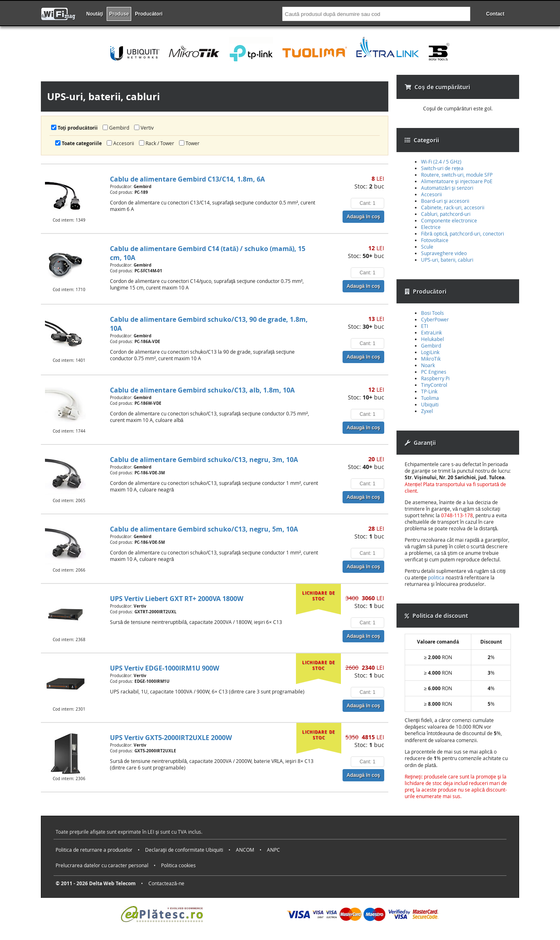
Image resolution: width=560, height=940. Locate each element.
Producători (149, 14)
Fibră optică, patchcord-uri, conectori (463, 233)
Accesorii (120, 143)
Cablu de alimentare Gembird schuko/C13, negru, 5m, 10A (204, 529)
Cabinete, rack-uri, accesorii (453, 207)
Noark (428, 365)
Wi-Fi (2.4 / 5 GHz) (441, 162)
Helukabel (432, 339)
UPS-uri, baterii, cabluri (447, 260)
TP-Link (429, 391)
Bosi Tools (432, 313)
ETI (424, 326)
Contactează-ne (166, 883)
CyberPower (435, 319)
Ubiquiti (430, 404)
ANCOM (245, 850)
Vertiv (144, 128)
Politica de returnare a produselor (94, 850)
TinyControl (434, 385)
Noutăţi (95, 14)
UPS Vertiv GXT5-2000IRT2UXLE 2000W (171, 738)
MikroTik (431, 359)
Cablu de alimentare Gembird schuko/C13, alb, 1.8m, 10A (202, 390)
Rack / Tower (157, 143)
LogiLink (430, 352)
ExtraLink (431, 332)
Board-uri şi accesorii (445, 201)
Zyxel (427, 411)
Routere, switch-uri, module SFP (457, 175)
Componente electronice (449, 220)
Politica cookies (178, 865)
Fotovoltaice (435, 240)
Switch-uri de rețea (442, 168)
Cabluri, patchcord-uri (446, 214)
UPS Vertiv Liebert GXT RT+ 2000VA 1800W (177, 599)
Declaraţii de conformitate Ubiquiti (184, 850)
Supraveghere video (444, 253)
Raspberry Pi (435, 378)
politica (436, 577)
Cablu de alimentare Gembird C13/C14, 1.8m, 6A (187, 179)
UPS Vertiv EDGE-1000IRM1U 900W (165, 668)
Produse (119, 14)
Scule (427, 247)
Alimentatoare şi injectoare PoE (457, 181)
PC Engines (434, 372)
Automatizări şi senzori (447, 188)
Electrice (431, 227)
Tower (189, 143)
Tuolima (430, 398)
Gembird (116, 128)
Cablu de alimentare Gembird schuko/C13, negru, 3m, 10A (204, 460)
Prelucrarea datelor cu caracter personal (102, 865)
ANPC (273, 850)
